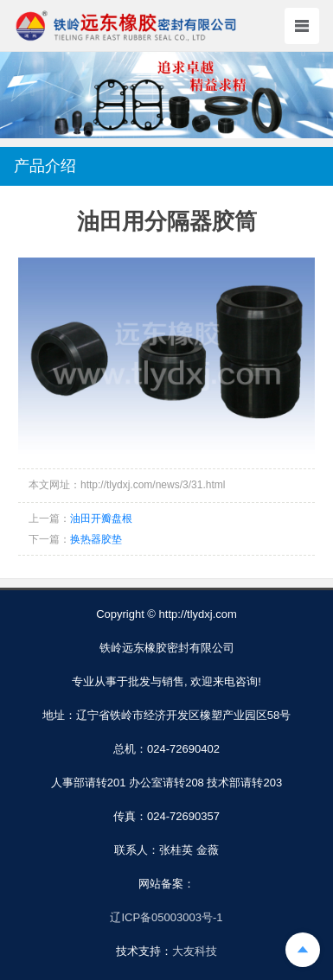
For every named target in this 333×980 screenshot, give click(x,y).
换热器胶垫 (96, 539)
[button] (167, 122)
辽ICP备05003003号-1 (166, 917)
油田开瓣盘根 (101, 519)
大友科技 (195, 951)
